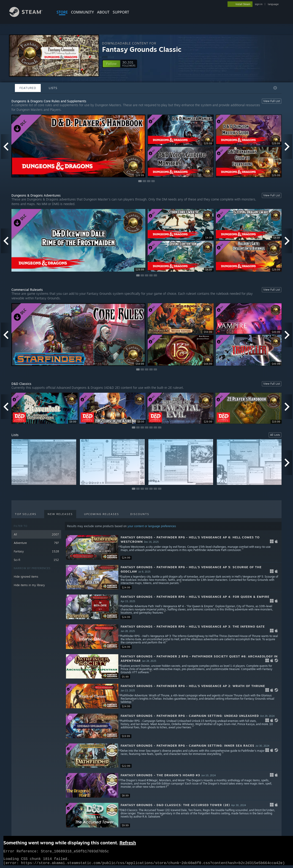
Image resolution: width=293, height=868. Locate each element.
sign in (259, 4)
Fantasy (36, 551)
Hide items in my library (29, 585)
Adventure (36, 543)
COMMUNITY (82, 12)
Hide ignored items (26, 577)
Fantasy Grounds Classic (142, 49)
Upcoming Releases (102, 514)
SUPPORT (121, 12)
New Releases (60, 514)
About (103, 12)
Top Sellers (26, 514)
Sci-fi (36, 560)
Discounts (140, 514)
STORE (62, 12)
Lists (53, 88)
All (36, 534)
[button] (111, 64)
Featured (28, 88)
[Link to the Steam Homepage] (29, 16)
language (273, 4)
